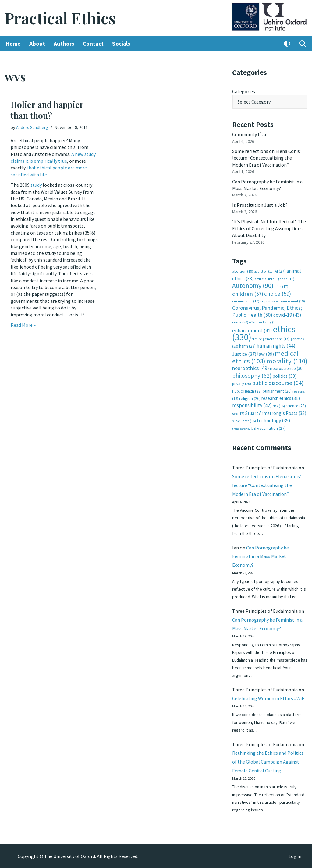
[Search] (303, 44)
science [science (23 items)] (296, 406)
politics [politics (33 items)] (284, 376)
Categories (244, 91)
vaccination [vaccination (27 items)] (271, 428)
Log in (295, 856)
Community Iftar (249, 134)
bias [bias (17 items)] (281, 286)
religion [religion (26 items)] (250, 398)
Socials (121, 44)
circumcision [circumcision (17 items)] (246, 301)
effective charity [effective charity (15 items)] (263, 322)
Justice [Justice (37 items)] (244, 354)
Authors (64, 44)
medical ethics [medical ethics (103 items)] (265, 357)
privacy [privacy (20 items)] (242, 384)
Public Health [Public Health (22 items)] (247, 391)
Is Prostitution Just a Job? (260, 205)
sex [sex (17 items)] (238, 413)
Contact (93, 44)
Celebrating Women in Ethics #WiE (268, 698)
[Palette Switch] (287, 44)
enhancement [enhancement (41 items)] (252, 330)
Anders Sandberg (32, 127)
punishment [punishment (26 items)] (277, 391)
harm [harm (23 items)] (247, 346)
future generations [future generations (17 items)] (271, 339)
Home (13, 44)
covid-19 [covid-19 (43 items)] (287, 315)
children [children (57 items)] (248, 294)
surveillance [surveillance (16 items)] (244, 421)
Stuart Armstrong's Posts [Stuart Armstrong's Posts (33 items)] (276, 413)
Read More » (23, 325)
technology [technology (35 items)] (273, 420)
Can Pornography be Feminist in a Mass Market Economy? (261, 556)
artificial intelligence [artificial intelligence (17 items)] (274, 279)
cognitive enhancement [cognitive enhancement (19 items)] (283, 301)
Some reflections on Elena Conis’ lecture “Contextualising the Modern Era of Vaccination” (267, 158)
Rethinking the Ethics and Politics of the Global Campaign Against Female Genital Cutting (268, 762)
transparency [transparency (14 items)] (244, 429)
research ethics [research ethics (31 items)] (281, 398)
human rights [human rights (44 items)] (276, 346)
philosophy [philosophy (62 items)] (252, 376)
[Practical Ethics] (60, 18)
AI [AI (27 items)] (280, 271)
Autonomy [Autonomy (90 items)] (253, 286)
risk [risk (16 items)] (279, 406)
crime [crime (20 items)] (240, 322)
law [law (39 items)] (266, 354)
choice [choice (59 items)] (278, 294)
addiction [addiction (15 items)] (264, 271)
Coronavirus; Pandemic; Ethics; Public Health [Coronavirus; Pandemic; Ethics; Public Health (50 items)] (267, 311)
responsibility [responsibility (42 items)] (252, 405)
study (36, 185)
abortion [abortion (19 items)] (243, 271)
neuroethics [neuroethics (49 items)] (251, 368)
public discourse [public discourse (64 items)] (278, 383)
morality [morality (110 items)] (287, 361)
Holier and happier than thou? (47, 110)
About (37, 44)
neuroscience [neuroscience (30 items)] (287, 368)
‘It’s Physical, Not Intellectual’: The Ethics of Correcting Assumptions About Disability (269, 228)
